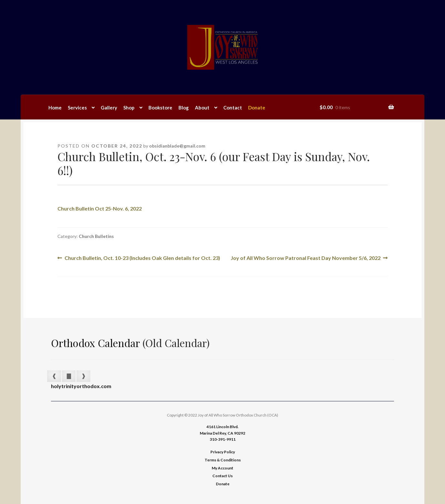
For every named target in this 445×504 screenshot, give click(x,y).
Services (77, 108)
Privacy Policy (223, 452)
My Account (222, 468)
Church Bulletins (96, 236)
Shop (129, 108)
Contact (233, 108)
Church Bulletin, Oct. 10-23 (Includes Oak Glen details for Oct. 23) (142, 258)
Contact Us (222, 476)
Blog (184, 108)
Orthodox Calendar (96, 343)
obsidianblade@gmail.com (177, 146)
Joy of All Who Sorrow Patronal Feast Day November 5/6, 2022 (306, 258)
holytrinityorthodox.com (81, 386)
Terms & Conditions (223, 460)
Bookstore (160, 108)
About (202, 108)
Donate (257, 108)
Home (55, 108)
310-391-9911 (223, 439)
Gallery (109, 108)
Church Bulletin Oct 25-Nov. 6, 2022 (100, 208)
